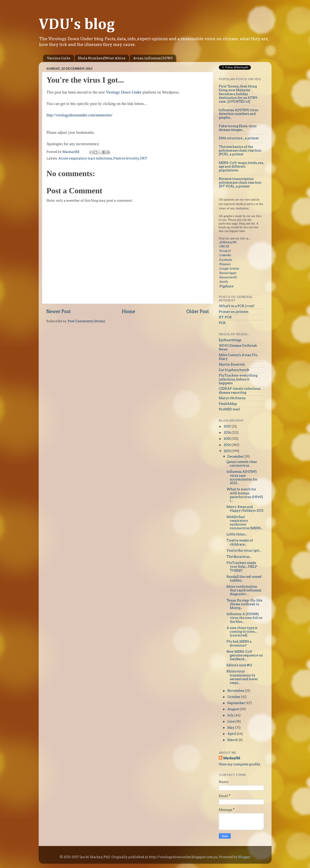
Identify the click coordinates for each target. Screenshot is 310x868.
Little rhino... (237, 534)
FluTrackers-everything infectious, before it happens (238, 379)
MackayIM (232, 758)
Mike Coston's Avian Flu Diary (238, 357)
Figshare (226, 286)
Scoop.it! (225, 251)
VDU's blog (77, 25)
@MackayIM (228, 242)
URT (143, 158)
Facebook (226, 260)
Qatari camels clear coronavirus (242, 464)
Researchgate (228, 273)
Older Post (198, 312)
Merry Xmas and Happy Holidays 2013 (245, 509)
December (236, 457)
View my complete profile (239, 764)
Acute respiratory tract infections (85, 158)
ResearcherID (228, 277)
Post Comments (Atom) (86, 321)
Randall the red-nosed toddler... (244, 579)
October (234, 697)
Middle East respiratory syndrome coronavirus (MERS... (245, 523)
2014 (228, 445)
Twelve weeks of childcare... (240, 542)
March (233, 740)
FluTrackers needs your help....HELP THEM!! (242, 567)
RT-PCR (225, 317)
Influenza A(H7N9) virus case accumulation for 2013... (242, 477)
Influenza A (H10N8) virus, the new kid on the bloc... (245, 618)
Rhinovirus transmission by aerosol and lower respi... (242, 677)
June (231, 721)
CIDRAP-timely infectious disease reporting (240, 391)
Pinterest (225, 264)
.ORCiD (224, 246)
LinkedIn (225, 255)
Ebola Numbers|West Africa (102, 58)
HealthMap (228, 404)
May (231, 728)
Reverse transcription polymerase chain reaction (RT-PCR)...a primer (240, 183)
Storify (224, 282)
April (232, 734)
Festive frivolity (126, 158)
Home (129, 312)
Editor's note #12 (239, 665)
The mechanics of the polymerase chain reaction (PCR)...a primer (240, 151)
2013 (228, 451)
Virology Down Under (124, 92)
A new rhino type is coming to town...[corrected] (242, 632)
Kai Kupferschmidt (234, 370)
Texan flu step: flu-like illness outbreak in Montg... (244, 604)
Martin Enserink (232, 364)
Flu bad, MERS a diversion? (239, 643)
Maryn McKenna (232, 398)
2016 (228, 433)
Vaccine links (59, 58)
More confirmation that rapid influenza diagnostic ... (244, 590)
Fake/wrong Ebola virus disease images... (238, 128)
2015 (228, 439)
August (234, 709)
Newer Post (59, 312)
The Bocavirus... (239, 557)
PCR (222, 323)
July (231, 715)
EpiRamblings (230, 340)
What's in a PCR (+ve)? (237, 306)
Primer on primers (234, 312)
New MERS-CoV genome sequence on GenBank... (245, 655)
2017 (228, 426)
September (237, 703)
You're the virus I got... (244, 551)
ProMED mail (229, 409)
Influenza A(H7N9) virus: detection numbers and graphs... (239, 114)
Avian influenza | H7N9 (153, 58)
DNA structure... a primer (239, 138)
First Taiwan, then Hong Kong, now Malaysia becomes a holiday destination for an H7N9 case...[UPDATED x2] (238, 94)
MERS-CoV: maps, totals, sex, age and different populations (241, 167)
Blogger (244, 857)
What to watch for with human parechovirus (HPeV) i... (245, 495)
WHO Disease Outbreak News (238, 347)
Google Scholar (229, 268)
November (236, 691)
